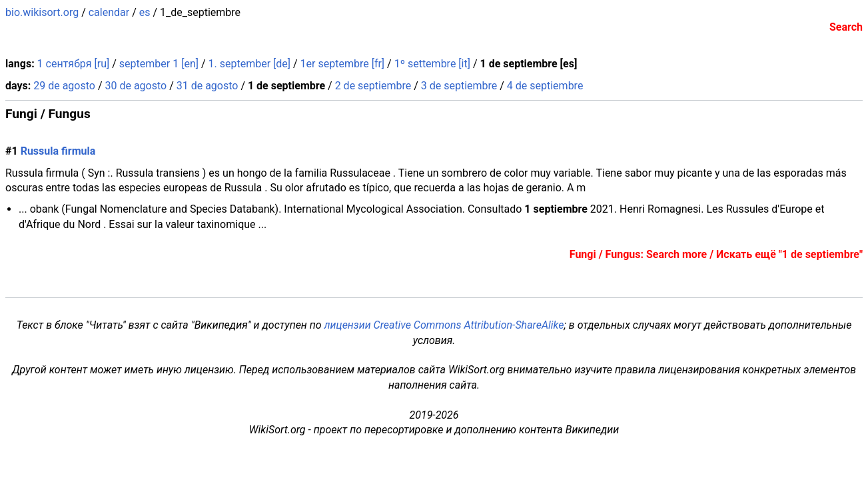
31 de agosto (208, 86)
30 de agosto (136, 86)
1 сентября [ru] (74, 64)
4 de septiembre (545, 86)
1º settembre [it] (432, 64)
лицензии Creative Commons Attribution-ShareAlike (444, 325)
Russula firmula (58, 151)
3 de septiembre (459, 86)
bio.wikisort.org (42, 12)
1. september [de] (250, 64)
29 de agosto (64, 86)
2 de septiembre (373, 86)
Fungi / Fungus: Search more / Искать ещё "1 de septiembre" (716, 254)
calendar (109, 12)
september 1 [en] (159, 64)
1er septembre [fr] (343, 64)
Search (846, 27)
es (145, 12)
